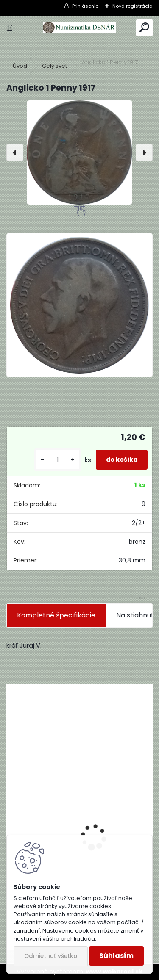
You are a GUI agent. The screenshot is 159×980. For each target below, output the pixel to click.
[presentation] (15, 152)
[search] (144, 28)
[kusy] (58, 460)
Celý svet (54, 66)
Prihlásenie (85, 6)
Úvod (20, 66)
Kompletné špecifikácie (56, 615)
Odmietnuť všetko (51, 956)
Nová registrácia (132, 6)
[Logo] (79, 28)
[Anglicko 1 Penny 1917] (79, 152)
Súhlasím (116, 956)
